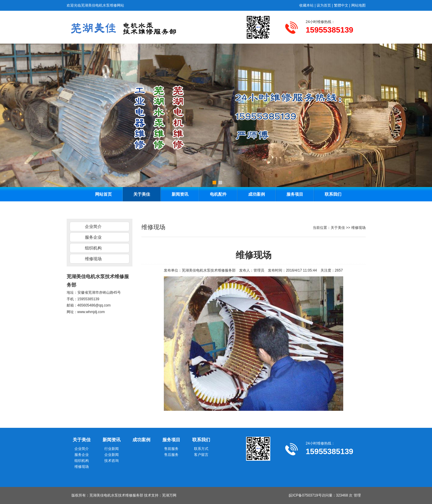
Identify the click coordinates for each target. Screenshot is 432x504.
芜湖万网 (169, 495)
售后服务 (171, 455)
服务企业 (93, 237)
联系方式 (201, 449)
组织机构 (93, 248)
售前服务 (171, 449)
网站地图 (358, 5)
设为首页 (324, 5)
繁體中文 (341, 5)
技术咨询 (112, 461)
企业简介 (93, 226)
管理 (357, 495)
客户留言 (201, 455)
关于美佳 (142, 194)
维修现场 (93, 259)
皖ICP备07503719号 (305, 495)
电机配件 (218, 194)
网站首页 (103, 194)
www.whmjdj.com (91, 312)
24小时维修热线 (319, 22)
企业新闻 (112, 455)
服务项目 (295, 194)
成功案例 (257, 194)
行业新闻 (112, 449)
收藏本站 (306, 5)
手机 (70, 299)
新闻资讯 (180, 194)
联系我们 (333, 194)
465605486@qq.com (94, 305)
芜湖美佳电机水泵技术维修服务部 (209, 270)
